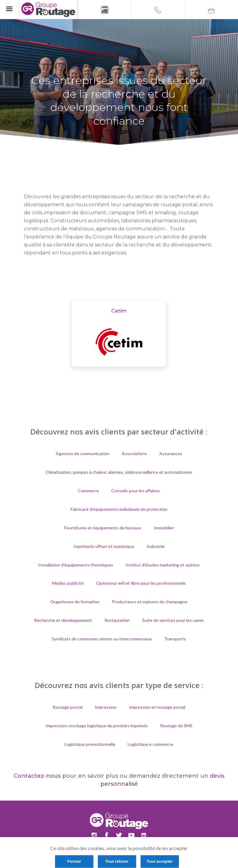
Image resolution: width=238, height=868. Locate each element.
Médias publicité (68, 583)
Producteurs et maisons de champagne (150, 602)
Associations (134, 453)
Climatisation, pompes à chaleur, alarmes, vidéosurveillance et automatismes (119, 472)
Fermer (74, 861)
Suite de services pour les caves (173, 620)
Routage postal (68, 707)
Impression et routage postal (157, 707)
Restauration (117, 620)
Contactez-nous (37, 776)
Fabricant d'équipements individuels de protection (119, 509)
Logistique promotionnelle (90, 744)
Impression (106, 707)
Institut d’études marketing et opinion (163, 565)
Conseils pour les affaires (136, 491)
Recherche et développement (63, 620)
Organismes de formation (75, 602)
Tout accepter (160, 861)
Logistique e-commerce (150, 744)
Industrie (156, 546)
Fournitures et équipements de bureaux (103, 528)
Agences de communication (83, 453)
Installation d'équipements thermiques (76, 565)
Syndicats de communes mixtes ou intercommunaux (102, 639)
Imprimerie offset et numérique (104, 546)
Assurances (171, 453)
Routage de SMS (176, 726)
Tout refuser (117, 861)
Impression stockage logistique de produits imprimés (97, 726)
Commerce (88, 491)
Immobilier (164, 528)
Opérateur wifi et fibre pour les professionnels (141, 583)
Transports (175, 639)
